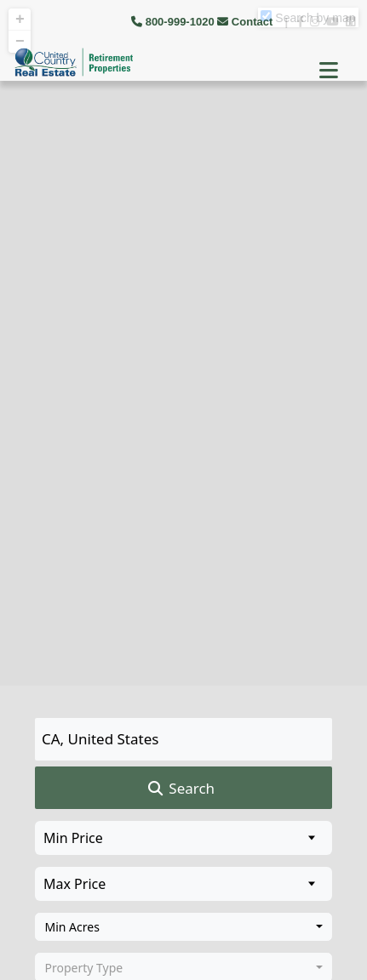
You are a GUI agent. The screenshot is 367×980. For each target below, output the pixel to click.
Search (180, 789)
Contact (247, 22)
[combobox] (183, 927)
